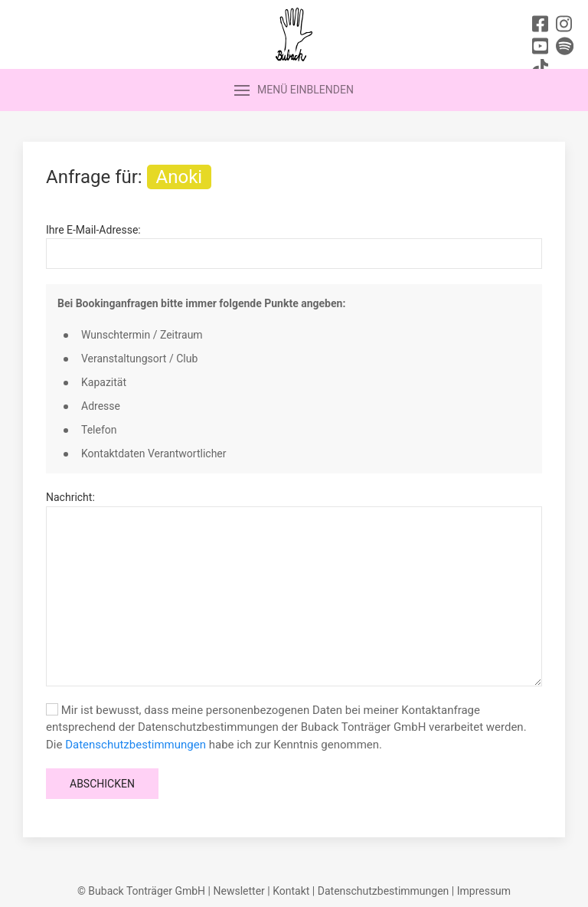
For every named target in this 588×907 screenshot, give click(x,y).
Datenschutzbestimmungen (136, 745)
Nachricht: (70, 497)
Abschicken (102, 784)
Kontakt (291, 891)
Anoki (180, 177)
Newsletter (238, 891)
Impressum (484, 891)
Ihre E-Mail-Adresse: (93, 230)
